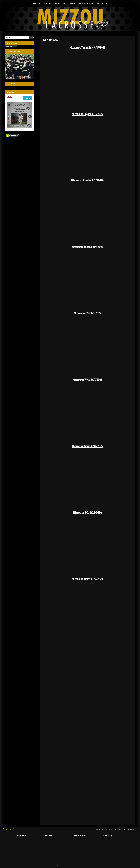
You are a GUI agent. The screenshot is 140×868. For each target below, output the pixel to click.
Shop (98, 3)
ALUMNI (104, 3)
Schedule (49, 3)
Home (35, 3)
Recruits (72, 3)
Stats (64, 3)
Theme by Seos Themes (80, 865)
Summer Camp (82, 3)
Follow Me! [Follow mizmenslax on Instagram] (28, 98)
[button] (20, 115)
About (41, 3)
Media (91, 3)
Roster (57, 3)
